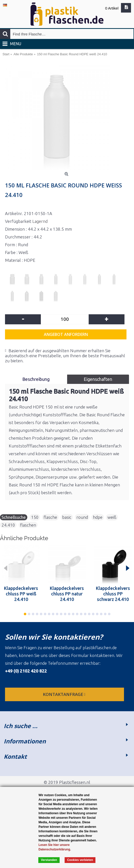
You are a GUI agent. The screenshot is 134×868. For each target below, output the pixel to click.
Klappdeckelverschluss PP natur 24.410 (67, 594)
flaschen (28, 525)
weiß (112, 517)
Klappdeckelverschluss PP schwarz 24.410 (113, 594)
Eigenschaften (98, 379)
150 (35, 517)
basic (67, 517)
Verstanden (49, 860)
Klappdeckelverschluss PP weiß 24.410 (21, 594)
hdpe (98, 517)
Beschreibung (36, 379)
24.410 (8, 525)
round (82, 517)
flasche (50, 517)
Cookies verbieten (80, 860)
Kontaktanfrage (65, 694)
